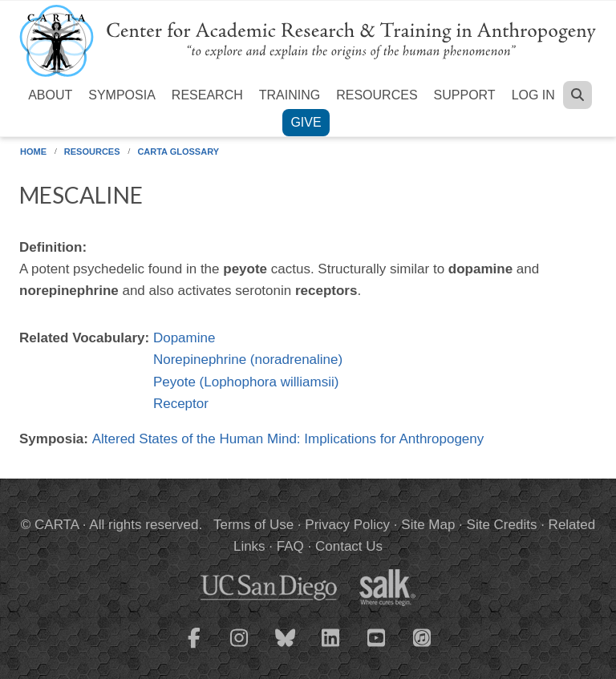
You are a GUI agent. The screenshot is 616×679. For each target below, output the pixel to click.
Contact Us (349, 546)
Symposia (122, 95)
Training (290, 95)
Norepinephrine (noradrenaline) (248, 360)
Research (207, 95)
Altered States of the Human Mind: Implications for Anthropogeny (288, 439)
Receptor (181, 404)
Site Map (428, 525)
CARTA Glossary (178, 152)
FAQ (290, 546)
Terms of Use (253, 525)
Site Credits (502, 525)
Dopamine (184, 338)
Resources (377, 95)
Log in (533, 95)
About (50, 95)
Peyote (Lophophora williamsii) (246, 382)
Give (306, 122)
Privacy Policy (347, 525)
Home (33, 152)
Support (465, 95)
